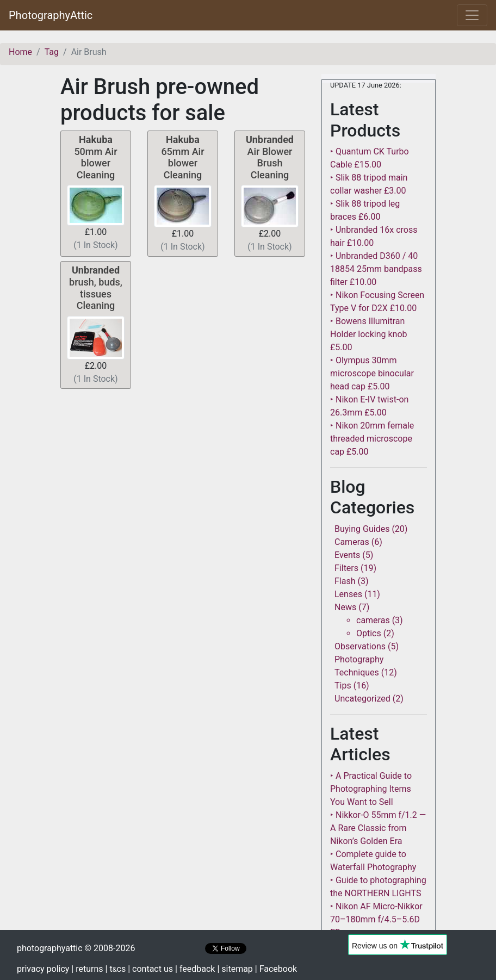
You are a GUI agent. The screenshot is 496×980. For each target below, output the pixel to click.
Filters (346, 568)
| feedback (195, 969)
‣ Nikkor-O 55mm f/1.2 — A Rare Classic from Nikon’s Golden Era (378, 828)
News (345, 607)
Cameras (352, 542)
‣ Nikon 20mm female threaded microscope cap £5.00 (372, 439)
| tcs (116, 969)
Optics (369, 633)
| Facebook (276, 969)
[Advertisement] (183, 469)
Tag (52, 52)
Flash (345, 581)
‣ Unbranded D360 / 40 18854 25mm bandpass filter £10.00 (376, 269)
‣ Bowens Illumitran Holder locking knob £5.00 (369, 334)
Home (20, 52)
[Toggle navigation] (472, 15)
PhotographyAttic (51, 15)
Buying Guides (362, 529)
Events (347, 555)
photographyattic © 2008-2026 (76, 948)
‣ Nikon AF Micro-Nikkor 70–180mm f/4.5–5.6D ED (376, 919)
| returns (87, 969)
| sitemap (235, 969)
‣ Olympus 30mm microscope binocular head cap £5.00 (372, 373)
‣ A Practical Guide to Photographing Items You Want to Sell (371, 789)
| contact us (150, 969)
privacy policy (43, 969)
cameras (373, 620)
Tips (343, 686)
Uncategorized (362, 699)
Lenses (348, 594)
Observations (360, 646)
